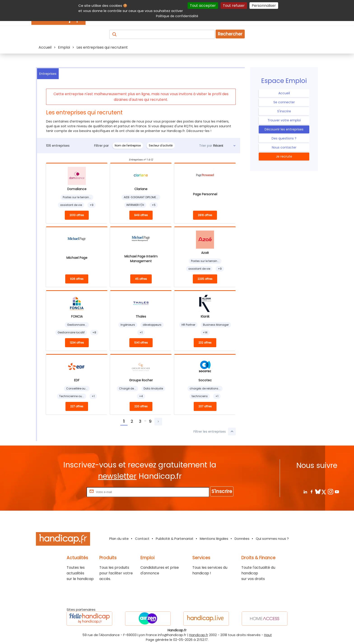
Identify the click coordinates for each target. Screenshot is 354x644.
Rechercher (230, 34)
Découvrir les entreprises (284, 129)
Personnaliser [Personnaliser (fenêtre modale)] (264, 6)
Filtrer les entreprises (215, 432)
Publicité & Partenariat (175, 539)
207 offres (205, 406)
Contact (142, 539)
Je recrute (284, 156)
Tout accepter (203, 6)
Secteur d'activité (161, 145)
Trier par (206, 146)
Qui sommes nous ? (272, 539)
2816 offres (205, 215)
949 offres (141, 215)
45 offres (141, 279)
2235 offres (205, 279)
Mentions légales (214, 539)
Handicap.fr (199, 635)
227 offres (77, 406)
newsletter (117, 476)
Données (242, 539)
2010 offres (77, 215)
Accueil (284, 93)
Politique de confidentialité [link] (177, 16)
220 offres (141, 406)
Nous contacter (284, 147)
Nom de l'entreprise (128, 145)
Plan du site (119, 539)
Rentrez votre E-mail (68, 492)
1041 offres (141, 343)
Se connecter (284, 102)
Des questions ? (284, 138)
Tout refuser (234, 6)
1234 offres (77, 343)
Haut (268, 635)
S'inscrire (284, 111)
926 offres (77, 279)
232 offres (205, 343)
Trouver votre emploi (284, 120)
